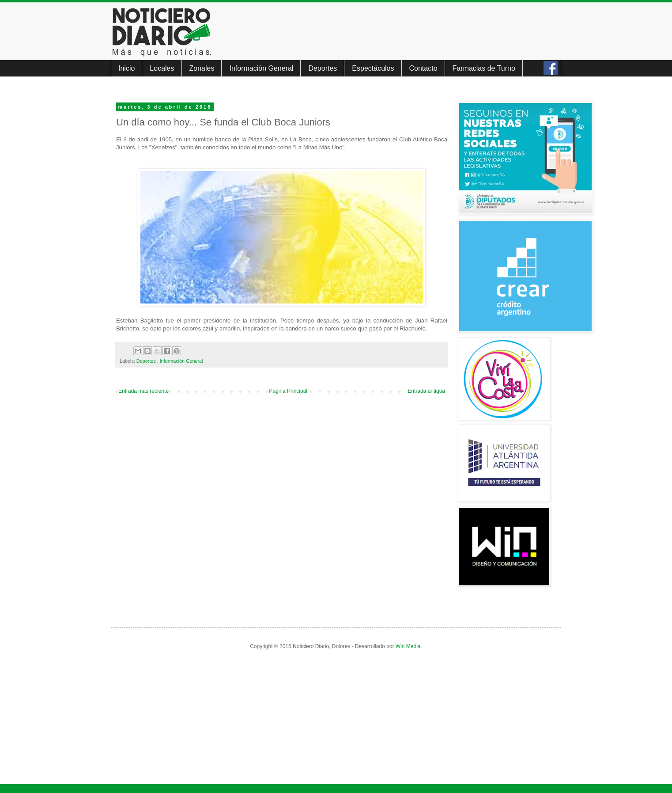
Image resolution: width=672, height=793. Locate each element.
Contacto (423, 68)
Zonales (202, 68)
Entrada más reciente (143, 391)
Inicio (126, 68)
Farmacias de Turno (484, 68)
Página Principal (288, 391)
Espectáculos (373, 68)
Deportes (323, 68)
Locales (162, 68)
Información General (261, 68)
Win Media (408, 646)
